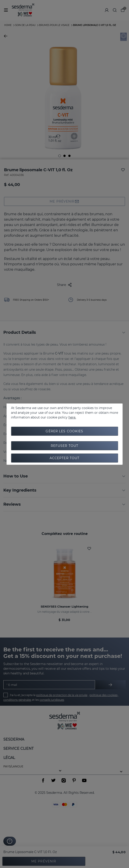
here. (72, 417)
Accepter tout (65, 458)
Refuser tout (64, 446)
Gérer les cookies (64, 431)
